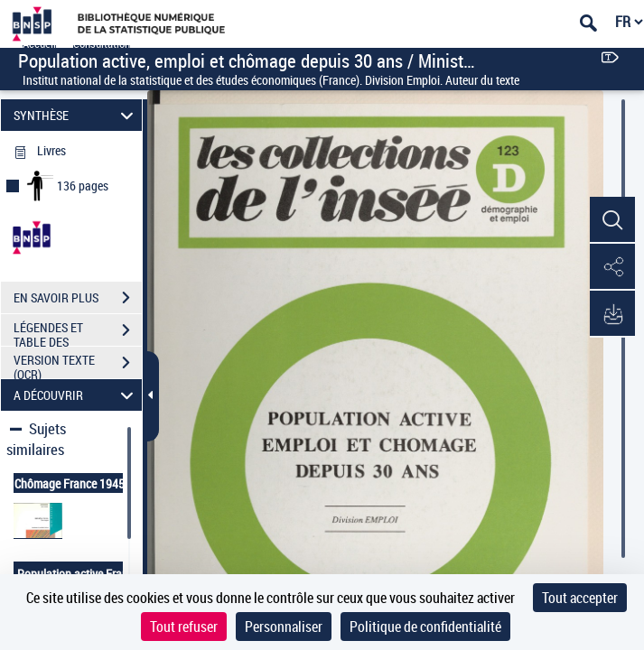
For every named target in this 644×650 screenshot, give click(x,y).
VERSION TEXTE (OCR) (78, 365)
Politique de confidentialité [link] (425, 627)
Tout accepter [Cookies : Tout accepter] (580, 598)
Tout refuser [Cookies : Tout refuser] (184, 627)
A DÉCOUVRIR (76, 395)
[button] (612, 220)
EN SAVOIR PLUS (78, 298)
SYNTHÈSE (76, 115)
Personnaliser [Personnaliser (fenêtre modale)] (284, 627)
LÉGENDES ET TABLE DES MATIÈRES (78, 332)
